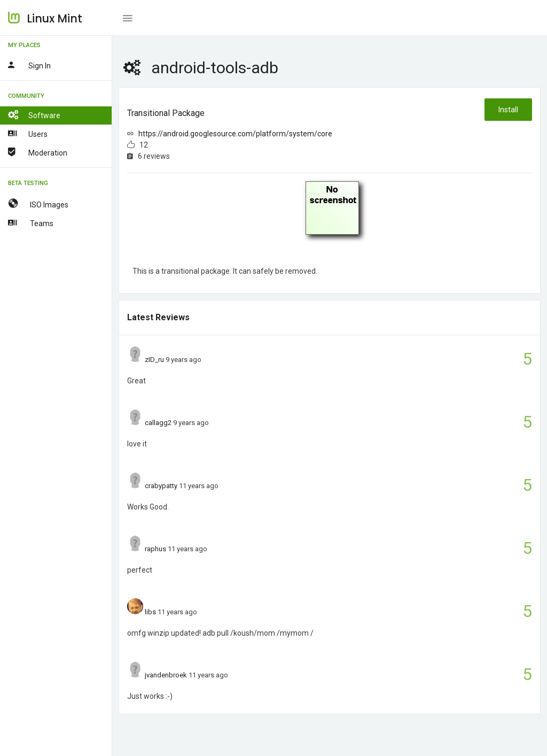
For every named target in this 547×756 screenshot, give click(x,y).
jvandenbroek (166, 675)
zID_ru (154, 360)
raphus (155, 549)
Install (508, 110)
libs (150, 612)
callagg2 (158, 423)
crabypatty (161, 486)
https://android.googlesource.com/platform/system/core (235, 134)
